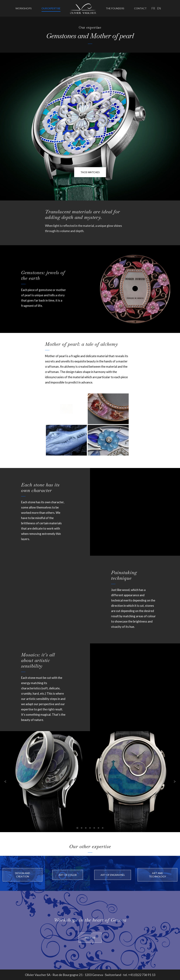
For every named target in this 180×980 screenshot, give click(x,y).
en (159, 8)
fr (153, 8)
